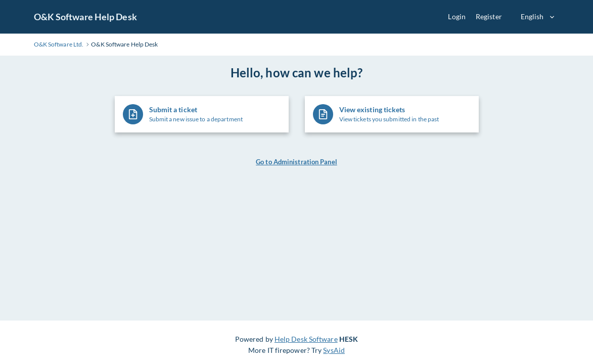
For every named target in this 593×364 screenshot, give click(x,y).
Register (489, 16)
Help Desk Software (306, 339)
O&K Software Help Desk (85, 17)
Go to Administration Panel (296, 162)
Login (457, 16)
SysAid (334, 350)
